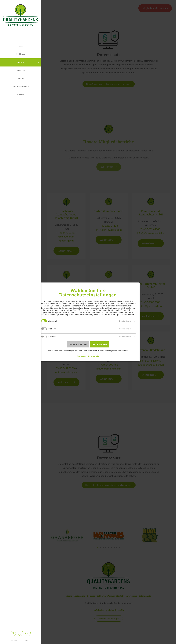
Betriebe (21, 60)
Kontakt (21, 90)
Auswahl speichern (78, 344)
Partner (21, 75)
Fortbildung (21, 53)
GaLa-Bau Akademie (21, 82)
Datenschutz (26, 640)
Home (21, 46)
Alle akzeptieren (100, 344)
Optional (52, 329)
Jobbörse (21, 68)
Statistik (52, 337)
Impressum (15, 640)
